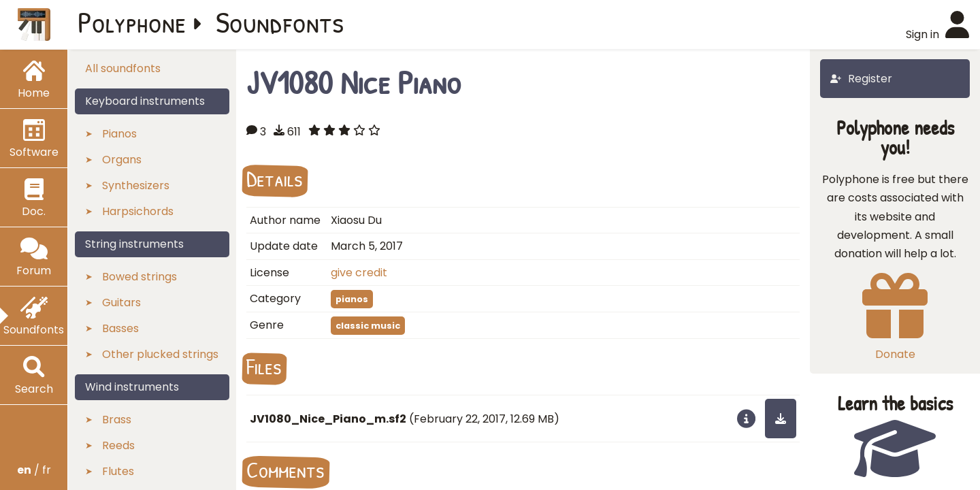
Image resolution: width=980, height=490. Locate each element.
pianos (352, 299)
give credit (359, 273)
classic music (368, 326)
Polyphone (132, 22)
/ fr (34, 470)
